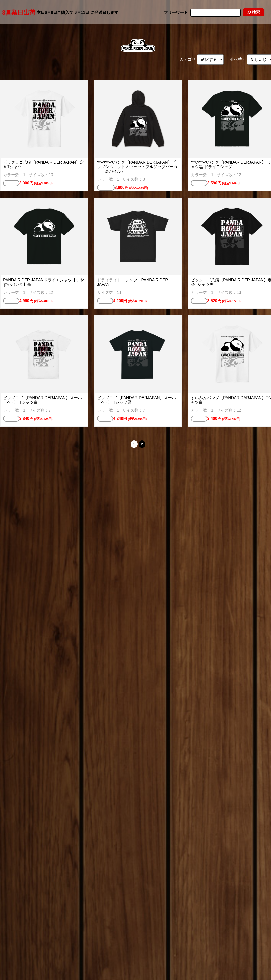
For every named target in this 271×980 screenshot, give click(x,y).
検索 (254, 12)
